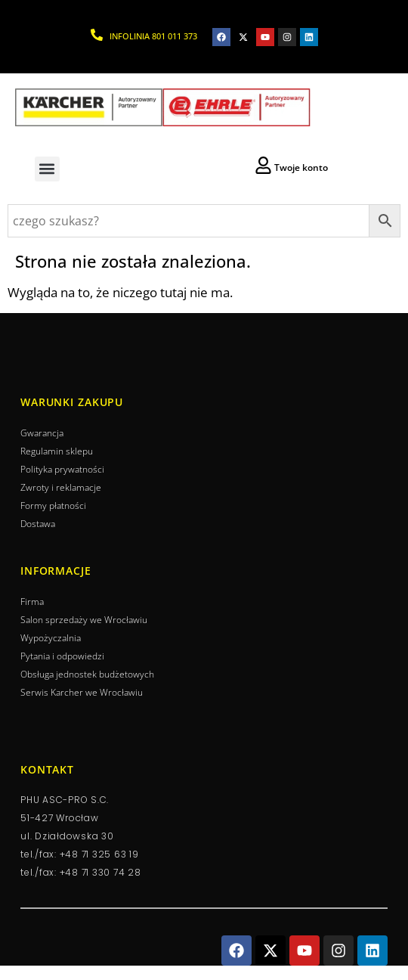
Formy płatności (53, 506)
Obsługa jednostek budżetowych (87, 674)
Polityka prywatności (62, 469)
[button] (47, 169)
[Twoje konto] (263, 165)
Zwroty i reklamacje (61, 487)
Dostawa (38, 524)
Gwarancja (42, 433)
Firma (32, 602)
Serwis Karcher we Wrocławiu (82, 692)
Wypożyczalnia (51, 638)
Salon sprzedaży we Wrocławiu (84, 620)
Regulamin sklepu (57, 451)
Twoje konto (301, 167)
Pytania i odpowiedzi (62, 656)
